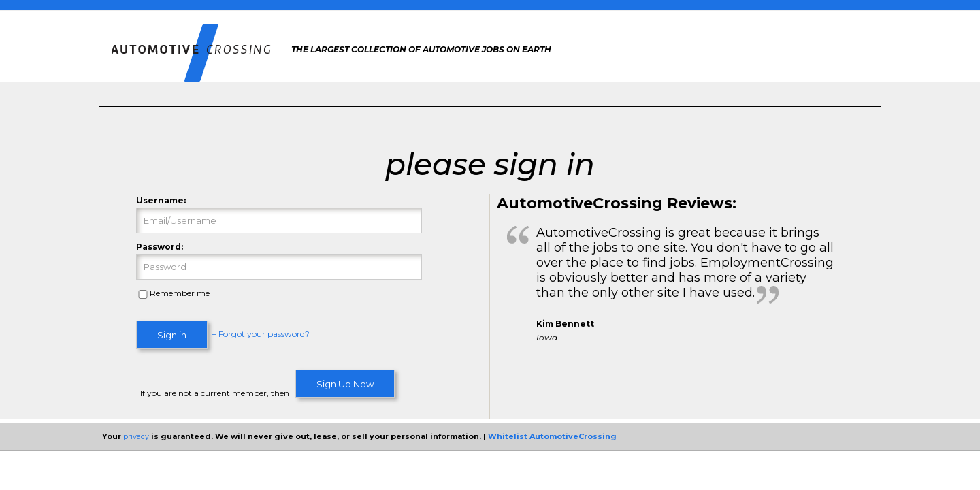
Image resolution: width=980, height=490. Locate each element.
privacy (136, 436)
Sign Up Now (345, 384)
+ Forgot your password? (261, 334)
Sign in (172, 335)
